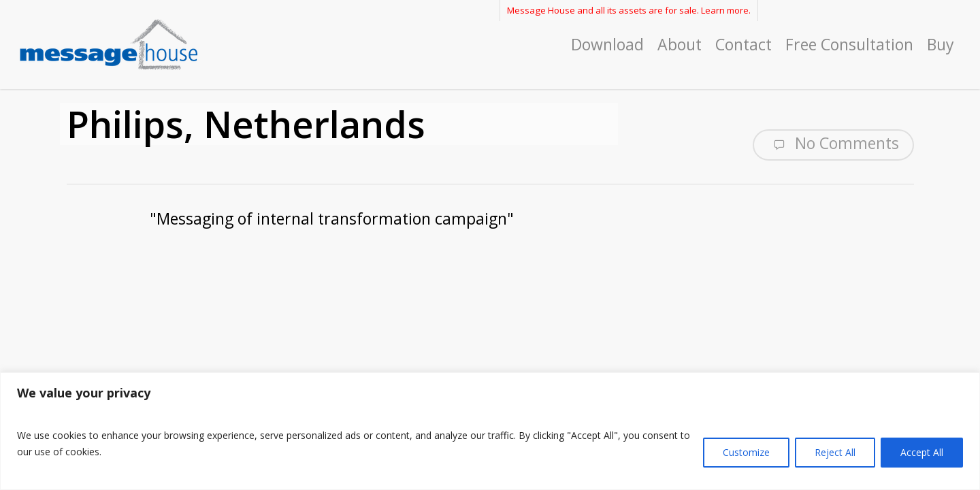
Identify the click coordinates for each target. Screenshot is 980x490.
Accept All (922, 452)
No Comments (833, 144)
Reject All (835, 452)
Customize (746, 452)
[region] (490, 431)
